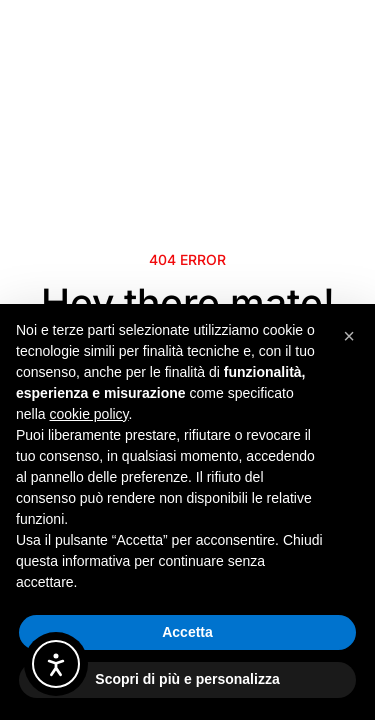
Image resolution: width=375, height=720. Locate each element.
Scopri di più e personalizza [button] (187, 679)
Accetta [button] (187, 632)
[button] (349, 336)
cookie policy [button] (88, 414)
